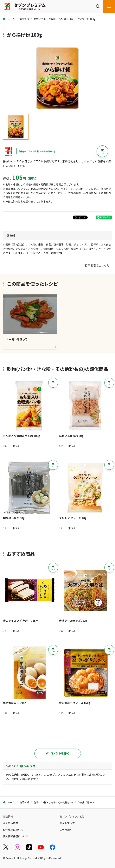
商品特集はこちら (97, 265)
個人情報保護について (16, 836)
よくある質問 (10, 823)
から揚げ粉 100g (86, 19)
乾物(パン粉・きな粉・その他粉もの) (53, 19)
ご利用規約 (66, 830)
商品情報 (24, 19)
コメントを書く (58, 753)
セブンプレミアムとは (72, 816)
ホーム (9, 19)
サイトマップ (67, 823)
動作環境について (13, 830)
